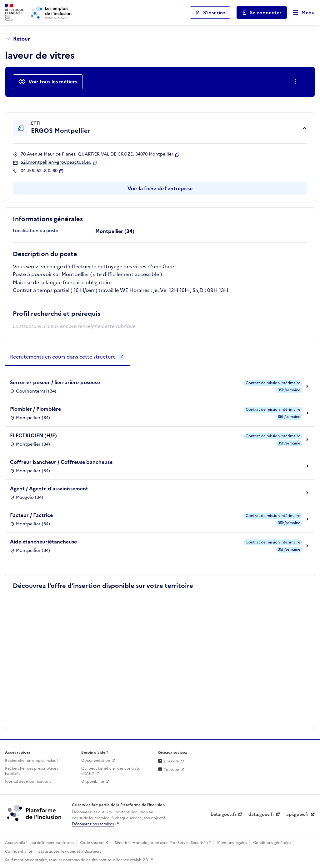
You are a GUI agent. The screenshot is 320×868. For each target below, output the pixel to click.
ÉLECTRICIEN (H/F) (33, 435)
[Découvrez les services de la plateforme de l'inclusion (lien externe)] (35, 812)
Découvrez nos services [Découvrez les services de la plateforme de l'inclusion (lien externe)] (93, 824)
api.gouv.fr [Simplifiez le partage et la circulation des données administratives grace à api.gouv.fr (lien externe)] (298, 814)
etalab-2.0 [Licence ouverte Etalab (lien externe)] (139, 860)
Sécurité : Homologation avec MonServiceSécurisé (160, 843)
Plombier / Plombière (35, 409)
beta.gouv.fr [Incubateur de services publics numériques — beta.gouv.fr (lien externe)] (224, 814)
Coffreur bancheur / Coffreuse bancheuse (61, 462)
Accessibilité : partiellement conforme (39, 843)
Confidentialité (19, 851)
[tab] (67, 357)
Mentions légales (232, 843)
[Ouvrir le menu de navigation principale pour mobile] (301, 13)
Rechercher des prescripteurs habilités (32, 771)
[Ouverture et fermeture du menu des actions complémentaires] (297, 82)
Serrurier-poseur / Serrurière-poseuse (55, 382)
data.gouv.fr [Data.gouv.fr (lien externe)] (261, 814)
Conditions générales (272, 843)
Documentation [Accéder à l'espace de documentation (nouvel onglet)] (96, 761)
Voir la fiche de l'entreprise (160, 188)
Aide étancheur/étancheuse (43, 542)
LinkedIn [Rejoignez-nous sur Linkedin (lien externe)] (168, 761)
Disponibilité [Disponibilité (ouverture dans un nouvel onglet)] (93, 781)
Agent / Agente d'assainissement (49, 489)
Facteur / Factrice (31, 515)
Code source (92, 843)
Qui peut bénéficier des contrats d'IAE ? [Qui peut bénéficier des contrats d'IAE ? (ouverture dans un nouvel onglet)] (110, 771)
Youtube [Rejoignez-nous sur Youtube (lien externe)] (168, 770)
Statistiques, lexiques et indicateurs (70, 851)
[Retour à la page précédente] (20, 39)
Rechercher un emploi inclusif (32, 761)
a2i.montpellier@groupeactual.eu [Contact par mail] (56, 162)
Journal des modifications (28, 781)
